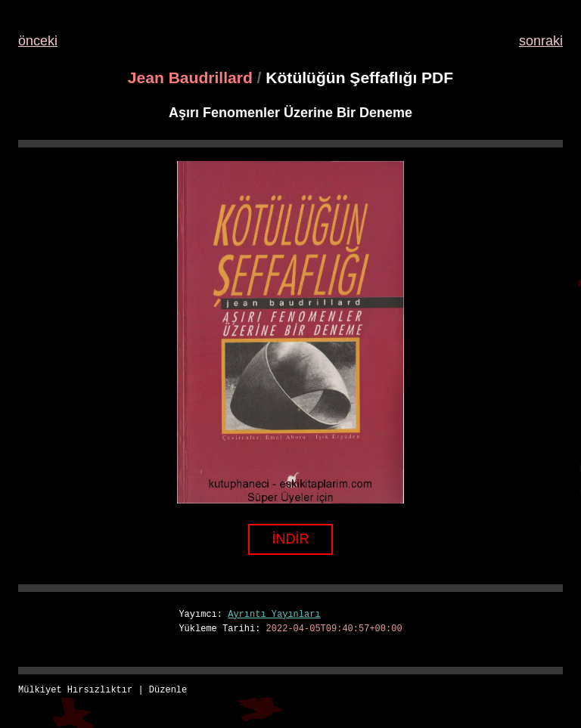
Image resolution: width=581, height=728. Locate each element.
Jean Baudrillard (190, 77)
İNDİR (291, 539)
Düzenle (168, 691)
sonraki (541, 41)
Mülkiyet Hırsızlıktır (75, 691)
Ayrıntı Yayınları (274, 615)
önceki (38, 41)
